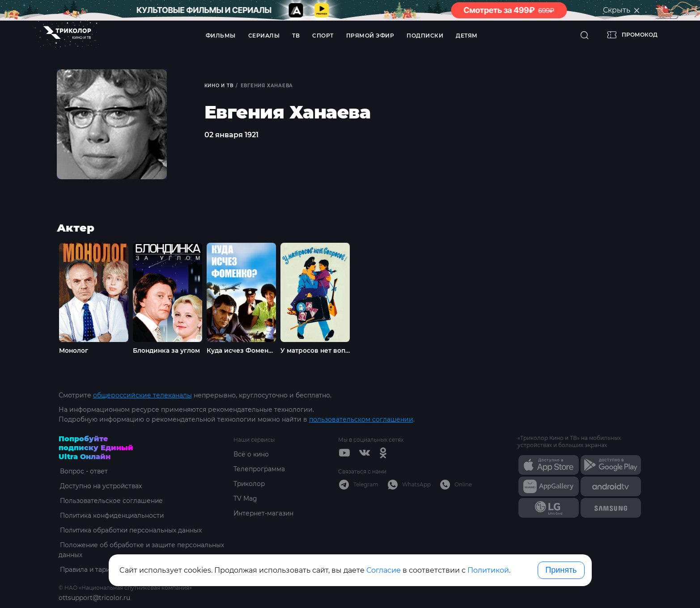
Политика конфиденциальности (112, 515)
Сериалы (264, 36)
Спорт (323, 36)
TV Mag (245, 498)
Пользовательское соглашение (111, 500)
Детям (467, 36)
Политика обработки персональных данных (131, 530)
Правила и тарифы (90, 569)
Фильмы (221, 36)
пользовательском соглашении (361, 419)
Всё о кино (251, 454)
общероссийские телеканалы (142, 395)
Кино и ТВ (219, 86)
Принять (561, 570)
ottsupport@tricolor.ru (94, 597)
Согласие (384, 570)
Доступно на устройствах (100, 486)
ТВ (296, 36)
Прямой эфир (370, 36)
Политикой (488, 570)
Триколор (250, 483)
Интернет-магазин (264, 513)
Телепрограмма (260, 469)
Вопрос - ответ (83, 471)
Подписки (425, 36)
